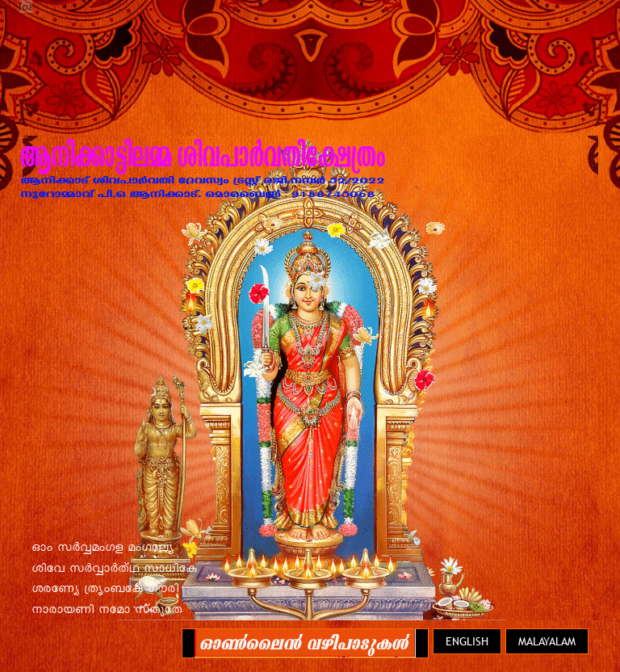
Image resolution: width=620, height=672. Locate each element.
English (467, 641)
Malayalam (547, 641)
